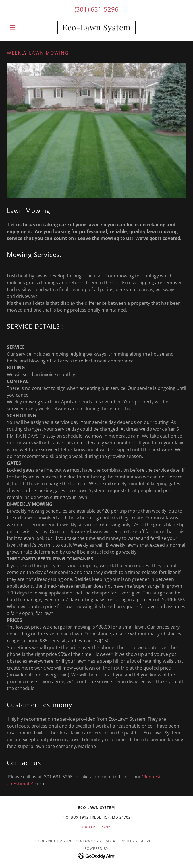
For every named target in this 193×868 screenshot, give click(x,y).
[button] (20, 27)
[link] (97, 27)
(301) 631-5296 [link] (96, 9)
